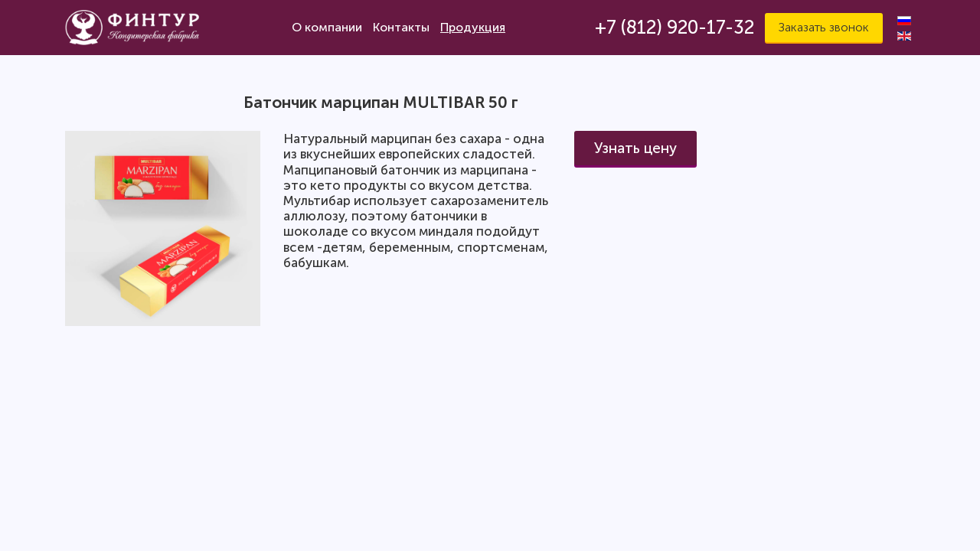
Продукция (473, 27)
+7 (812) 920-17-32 (675, 27)
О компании (327, 27)
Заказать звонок (824, 27)
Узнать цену (635, 148)
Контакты (401, 27)
